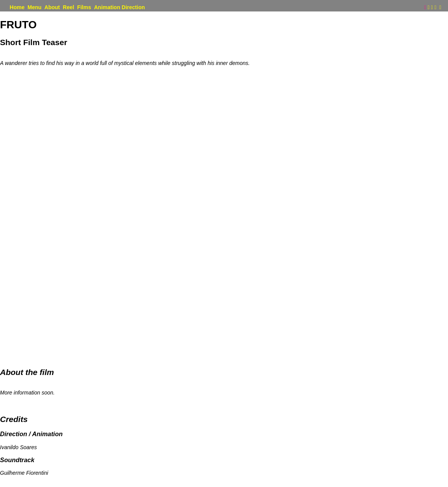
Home (17, 7)
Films (84, 7)
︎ (440, 7)
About (52, 7)
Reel (69, 7)
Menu (35, 7)
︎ (432, 7)
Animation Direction (119, 7)
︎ (428, 7)
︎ (435, 7)
